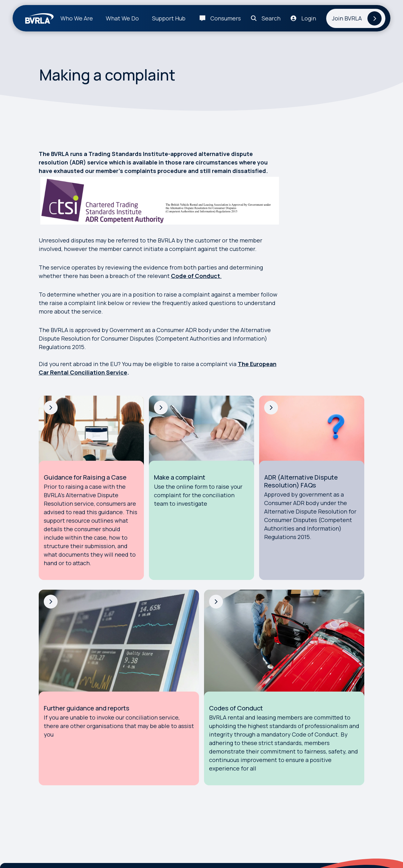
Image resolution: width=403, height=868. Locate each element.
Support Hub (169, 18)
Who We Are (77, 18)
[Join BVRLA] (356, 18)
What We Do (122, 18)
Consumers (226, 18)
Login (309, 18)
